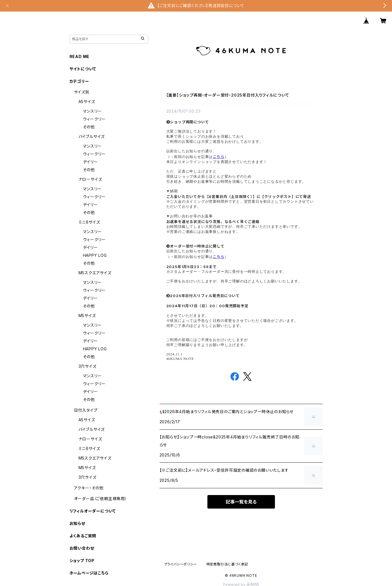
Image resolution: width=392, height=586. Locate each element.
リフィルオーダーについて (93, 511)
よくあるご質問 (83, 536)
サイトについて (83, 69)
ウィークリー (94, 119)
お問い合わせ (82, 548)
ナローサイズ (90, 179)
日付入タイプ (86, 410)
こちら (219, 157)
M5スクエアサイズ (95, 273)
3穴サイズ (88, 366)
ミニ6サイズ (89, 222)
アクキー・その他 (89, 488)
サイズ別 (82, 92)
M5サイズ (87, 316)
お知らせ (77, 523)
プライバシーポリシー (181, 564)
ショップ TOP (82, 561)
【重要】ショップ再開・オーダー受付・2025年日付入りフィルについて (228, 95)
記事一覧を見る (241, 502)
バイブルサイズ (92, 136)
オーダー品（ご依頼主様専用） (101, 499)
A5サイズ (87, 102)
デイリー (90, 162)
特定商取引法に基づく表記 (227, 564)
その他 (89, 127)
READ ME (80, 56)
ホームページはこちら (89, 573)
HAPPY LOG (95, 255)
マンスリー (92, 111)
